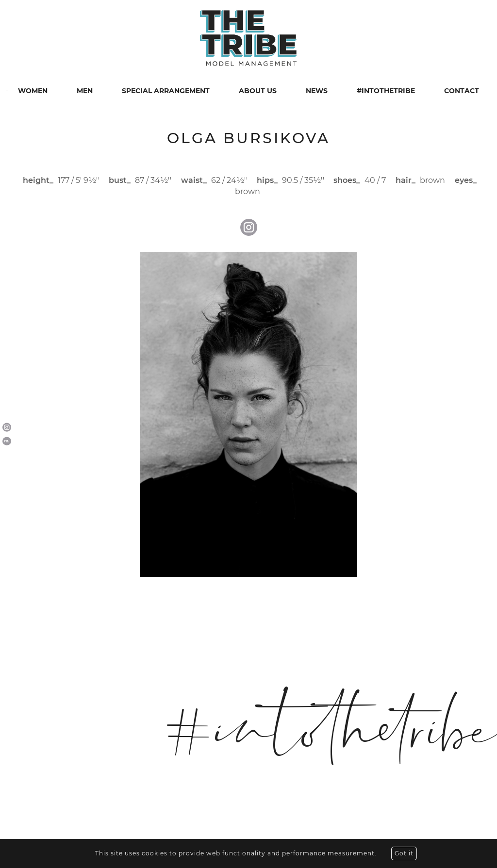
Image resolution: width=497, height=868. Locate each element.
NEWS (317, 91)
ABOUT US (258, 91)
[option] (248, 414)
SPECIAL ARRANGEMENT (166, 91)
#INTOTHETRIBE (386, 91)
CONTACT (462, 91)
